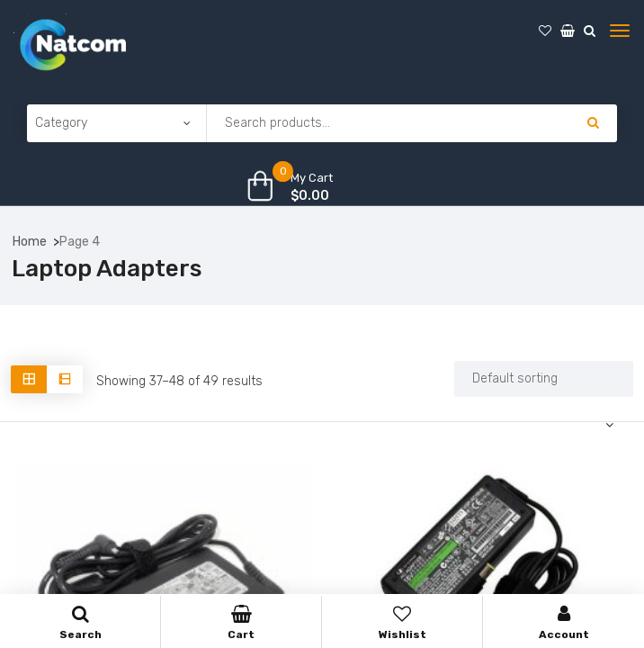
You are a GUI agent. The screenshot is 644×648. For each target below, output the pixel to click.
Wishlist (402, 623)
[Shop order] (544, 379)
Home (30, 242)
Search (80, 623)
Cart (241, 623)
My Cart (312, 178)
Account (563, 623)
